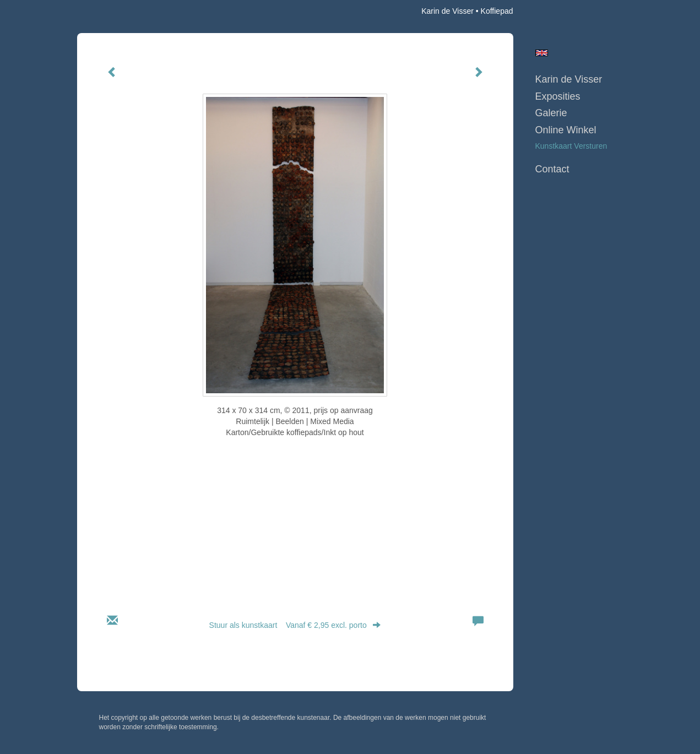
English (542, 53)
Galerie (551, 113)
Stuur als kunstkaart (295, 625)
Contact (552, 169)
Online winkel (566, 130)
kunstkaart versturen (571, 146)
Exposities (558, 96)
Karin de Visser (447, 11)
